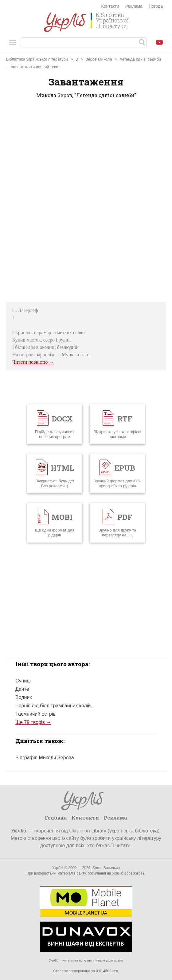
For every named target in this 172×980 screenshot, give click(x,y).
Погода (156, 6)
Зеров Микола (99, 59)
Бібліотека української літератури (37, 59)
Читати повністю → (33, 362)
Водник (23, 697)
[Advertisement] (86, 202)
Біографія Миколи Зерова (45, 758)
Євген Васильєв (106, 868)
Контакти (110, 6)
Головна (56, 818)
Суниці (23, 681)
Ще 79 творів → (33, 722)
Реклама (134, 6)
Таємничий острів (35, 714)
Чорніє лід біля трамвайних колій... (55, 706)
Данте (22, 689)
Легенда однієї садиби (140, 59)
